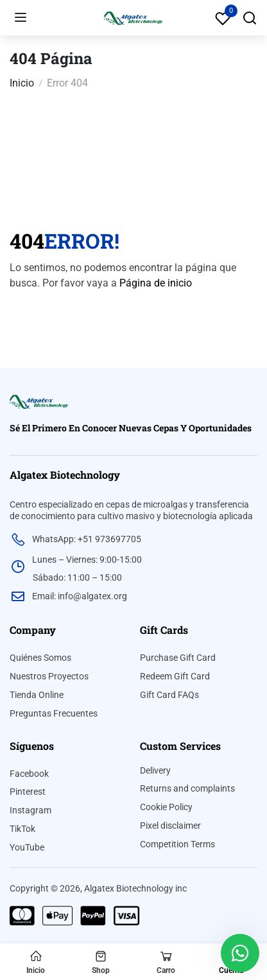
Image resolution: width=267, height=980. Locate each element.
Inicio (22, 83)
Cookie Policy (166, 807)
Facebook (29, 774)
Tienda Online (37, 695)
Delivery (155, 770)
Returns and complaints (187, 788)
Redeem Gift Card (175, 676)
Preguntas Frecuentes (54, 713)
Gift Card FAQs (169, 695)
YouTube (27, 847)
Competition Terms (177, 844)
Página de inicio (156, 283)
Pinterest (28, 792)
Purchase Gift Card (178, 658)
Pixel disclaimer (170, 826)
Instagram (30, 810)
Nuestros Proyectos (49, 676)
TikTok (22, 829)
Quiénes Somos (40, 658)
